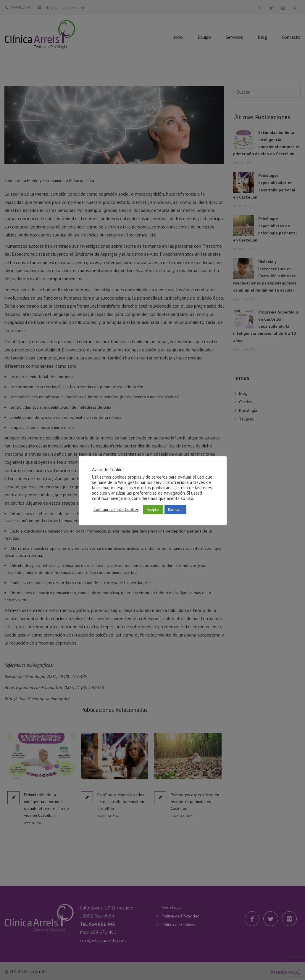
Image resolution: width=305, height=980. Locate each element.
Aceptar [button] (153, 510)
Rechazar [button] (175, 510)
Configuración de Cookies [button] (116, 509)
